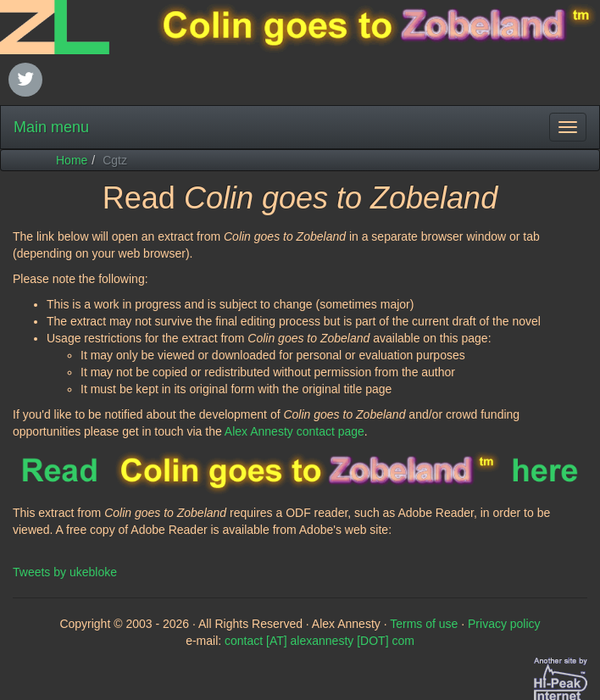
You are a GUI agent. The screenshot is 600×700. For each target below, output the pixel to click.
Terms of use (424, 624)
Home (72, 160)
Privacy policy (504, 624)
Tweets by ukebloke (65, 572)
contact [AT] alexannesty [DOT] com (319, 641)
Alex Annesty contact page (294, 431)
